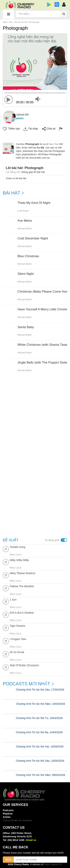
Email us (31, 840)
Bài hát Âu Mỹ (21, 22)
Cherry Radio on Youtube (17, 820)
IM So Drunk (17, 652)
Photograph (34, 22)
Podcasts (8, 810)
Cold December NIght (33, 238)
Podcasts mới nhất (26, 684)
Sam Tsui (54, 144)
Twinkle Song (17, 547)
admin (20, 118)
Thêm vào (11, 129)
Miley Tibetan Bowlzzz (23, 573)
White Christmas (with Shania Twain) (43, 345)
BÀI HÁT (11, 193)
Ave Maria (25, 221)
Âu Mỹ (40, 148)
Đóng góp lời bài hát (33, 172)
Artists (7, 817)
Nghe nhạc (8, 22)
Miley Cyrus (16, 555)
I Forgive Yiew (18, 639)
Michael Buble (25, 229)
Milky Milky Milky (19, 560)
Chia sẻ (49, 129)
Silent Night (26, 274)
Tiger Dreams (18, 626)
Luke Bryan (23, 211)
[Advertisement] (35, 419)
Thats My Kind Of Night (34, 203)
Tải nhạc (31, 129)
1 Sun (13, 600)
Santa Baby (26, 327)
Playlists (8, 814)
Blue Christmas (28, 256)
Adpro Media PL (53, 864)
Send (8, 860)
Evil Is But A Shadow (22, 613)
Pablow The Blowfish (22, 586)
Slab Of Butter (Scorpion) (24, 665)
